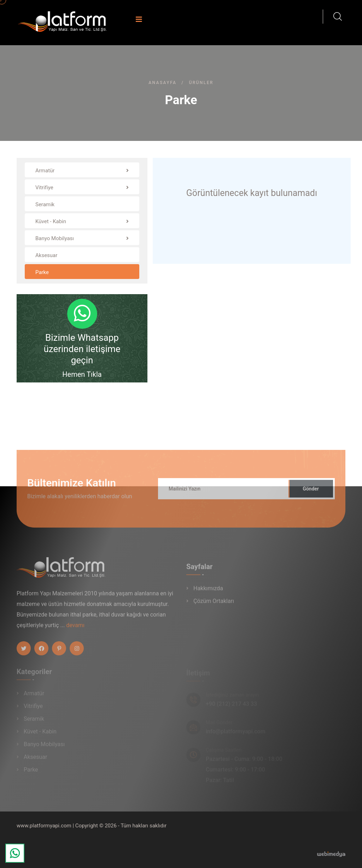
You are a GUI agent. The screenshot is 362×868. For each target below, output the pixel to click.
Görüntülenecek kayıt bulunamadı (252, 193)
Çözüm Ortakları (214, 604)
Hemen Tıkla (82, 374)
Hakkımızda (208, 592)
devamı (75, 629)
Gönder (311, 492)
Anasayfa (162, 83)
